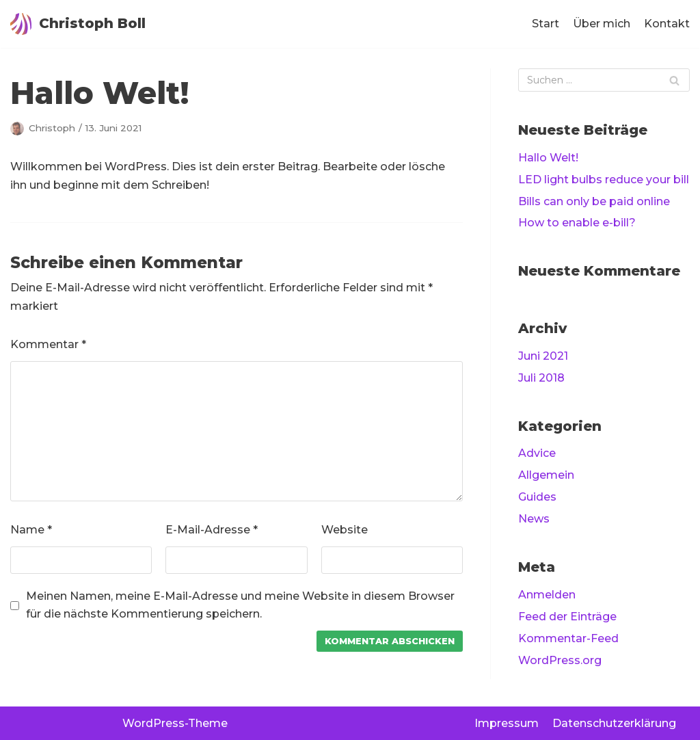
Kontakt (667, 24)
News (534, 519)
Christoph (52, 128)
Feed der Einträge (567, 617)
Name (31, 530)
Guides (537, 497)
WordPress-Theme (175, 723)
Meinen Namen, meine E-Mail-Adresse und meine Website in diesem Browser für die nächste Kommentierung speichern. (240, 605)
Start (546, 24)
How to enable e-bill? (577, 223)
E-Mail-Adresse (212, 530)
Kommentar (48, 344)
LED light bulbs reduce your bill (604, 180)
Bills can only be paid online (594, 201)
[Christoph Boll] (78, 24)
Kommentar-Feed (568, 638)
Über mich (602, 24)
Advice (537, 453)
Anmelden (547, 595)
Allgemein (546, 475)
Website (345, 530)
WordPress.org (560, 660)
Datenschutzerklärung (614, 723)
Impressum (507, 723)
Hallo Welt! (548, 158)
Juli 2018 (541, 378)
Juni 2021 (543, 356)
